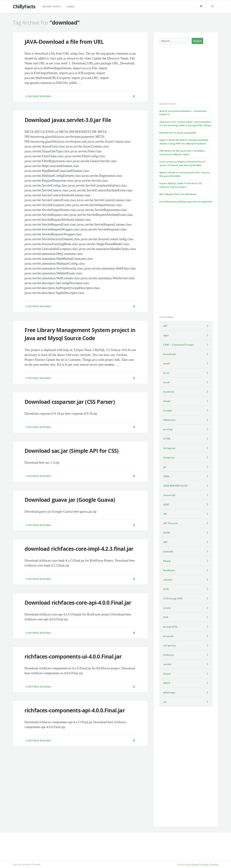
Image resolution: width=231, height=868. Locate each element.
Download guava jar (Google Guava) (70, 500)
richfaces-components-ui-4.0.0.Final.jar (73, 656)
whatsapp (169, 692)
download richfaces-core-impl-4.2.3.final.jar (79, 549)
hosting (168, 429)
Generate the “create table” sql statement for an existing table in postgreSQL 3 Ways (185, 124)
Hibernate (169, 420)
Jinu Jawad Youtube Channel (203, 864)
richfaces (169, 655)
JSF (165, 514)
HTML (167, 439)
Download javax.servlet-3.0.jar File (68, 120)
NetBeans (169, 570)
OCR (166, 589)
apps (166, 335)
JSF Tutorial (170, 523)
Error (166, 373)
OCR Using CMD (173, 598)
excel (166, 382)
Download (169, 354)
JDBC (166, 504)
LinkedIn (168, 551)
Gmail (167, 401)
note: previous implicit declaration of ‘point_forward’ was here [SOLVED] (182, 163)
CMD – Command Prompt (178, 345)
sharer (167, 674)
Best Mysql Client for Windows (178, 194)
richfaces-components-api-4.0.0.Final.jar (75, 710)
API (165, 326)
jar (165, 467)
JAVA (166, 476)
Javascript (169, 495)
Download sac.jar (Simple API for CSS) (71, 451)
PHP (166, 617)
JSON (166, 533)
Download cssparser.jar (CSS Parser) (70, 402)
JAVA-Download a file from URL (64, 42)
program (168, 636)
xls (165, 702)
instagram (169, 448)
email (166, 363)
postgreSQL (170, 627)
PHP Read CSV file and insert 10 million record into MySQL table (182, 153)
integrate (169, 457)
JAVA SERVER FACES (175, 486)
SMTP (167, 683)
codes (70, 7)
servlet (167, 664)
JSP (165, 542)
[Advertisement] (186, 73)
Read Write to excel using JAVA (178, 133)
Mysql (167, 561)
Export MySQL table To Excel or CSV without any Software (181, 185)
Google (168, 410)
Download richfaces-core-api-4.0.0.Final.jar (78, 603)
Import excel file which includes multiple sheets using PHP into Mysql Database (184, 142)
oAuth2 (168, 580)
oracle (167, 608)
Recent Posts (52, 7)
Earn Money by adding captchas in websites (186, 202)
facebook (169, 392)
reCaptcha (169, 645)
